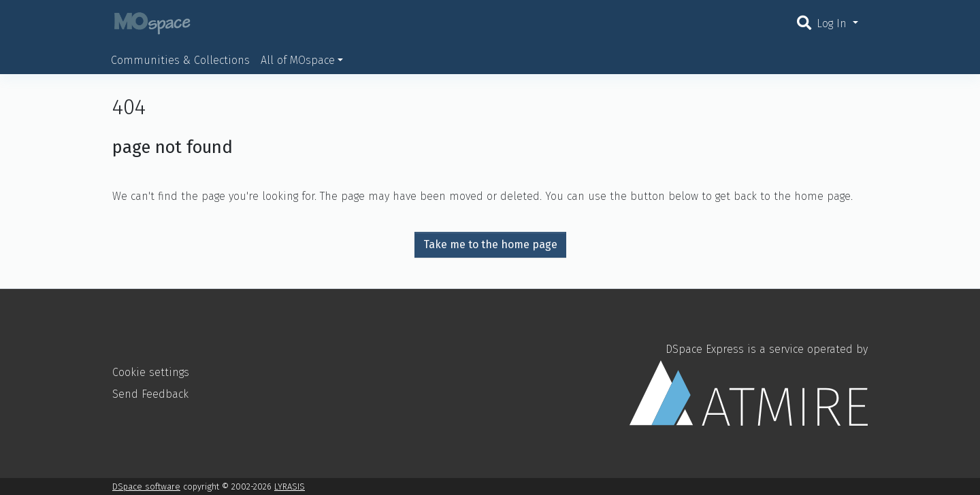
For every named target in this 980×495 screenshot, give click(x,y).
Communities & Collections (180, 60)
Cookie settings (151, 372)
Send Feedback (150, 394)
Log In (833, 23)
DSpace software (146, 487)
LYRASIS (290, 487)
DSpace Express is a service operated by (749, 384)
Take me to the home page (490, 244)
